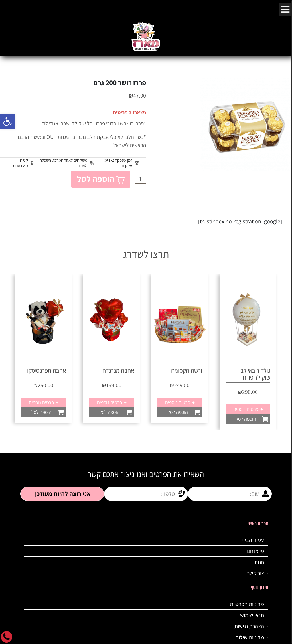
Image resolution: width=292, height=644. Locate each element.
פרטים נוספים (180, 402)
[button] (7, 121)
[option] (180, 349)
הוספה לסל (101, 179)
